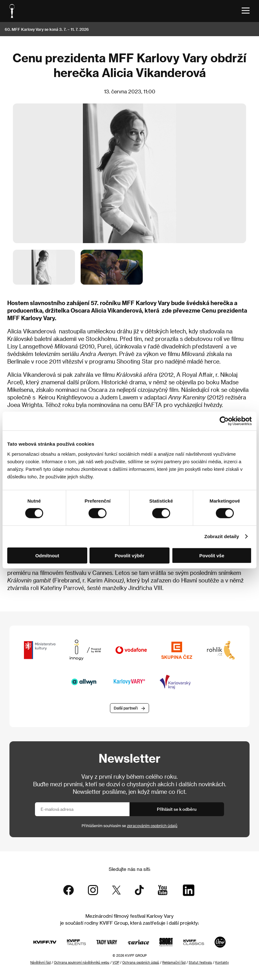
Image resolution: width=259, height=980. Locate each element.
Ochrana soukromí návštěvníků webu (82, 962)
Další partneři (126, 708)
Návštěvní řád (40, 962)
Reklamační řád (174, 962)
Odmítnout (47, 555)
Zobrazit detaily (222, 536)
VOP (116, 962)
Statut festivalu (200, 962)
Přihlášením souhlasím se (129, 826)
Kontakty (222, 962)
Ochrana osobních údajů (141, 962)
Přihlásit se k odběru (177, 809)
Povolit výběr (129, 555)
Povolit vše (212, 555)
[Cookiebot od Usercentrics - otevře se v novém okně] (224, 421)
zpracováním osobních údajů (152, 826)
